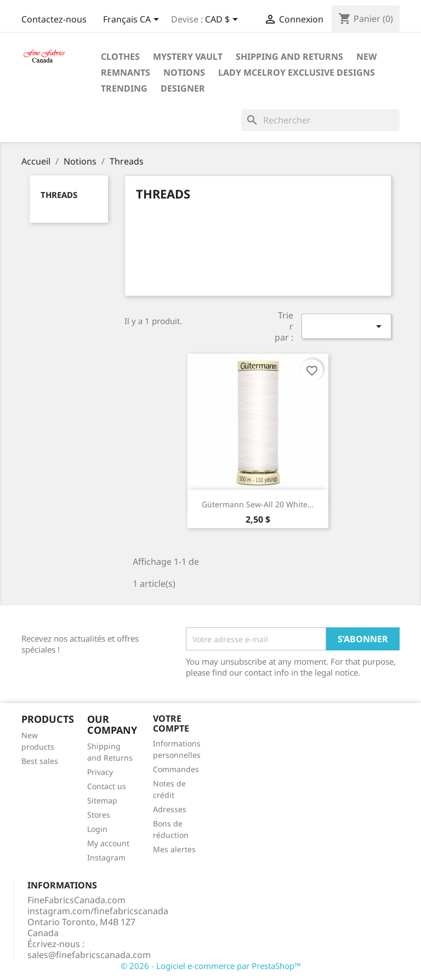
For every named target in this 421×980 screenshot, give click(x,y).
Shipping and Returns (289, 56)
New (366, 56)
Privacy (100, 772)
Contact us (107, 786)
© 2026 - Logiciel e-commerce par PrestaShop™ (211, 966)
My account (108, 843)
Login (97, 829)
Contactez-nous (54, 19)
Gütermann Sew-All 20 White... (258, 504)
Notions (184, 72)
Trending (124, 88)
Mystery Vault (188, 56)
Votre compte (171, 723)
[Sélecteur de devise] (223, 20)
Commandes (176, 769)
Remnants (126, 72)
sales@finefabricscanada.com (89, 955)
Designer (183, 88)
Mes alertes (174, 849)
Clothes (120, 56)
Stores (99, 815)
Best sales (40, 761)
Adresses (170, 809)
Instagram (106, 857)
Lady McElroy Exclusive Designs (297, 72)
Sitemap (102, 800)
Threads (59, 195)
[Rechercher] (320, 120)
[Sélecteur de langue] (133, 20)
